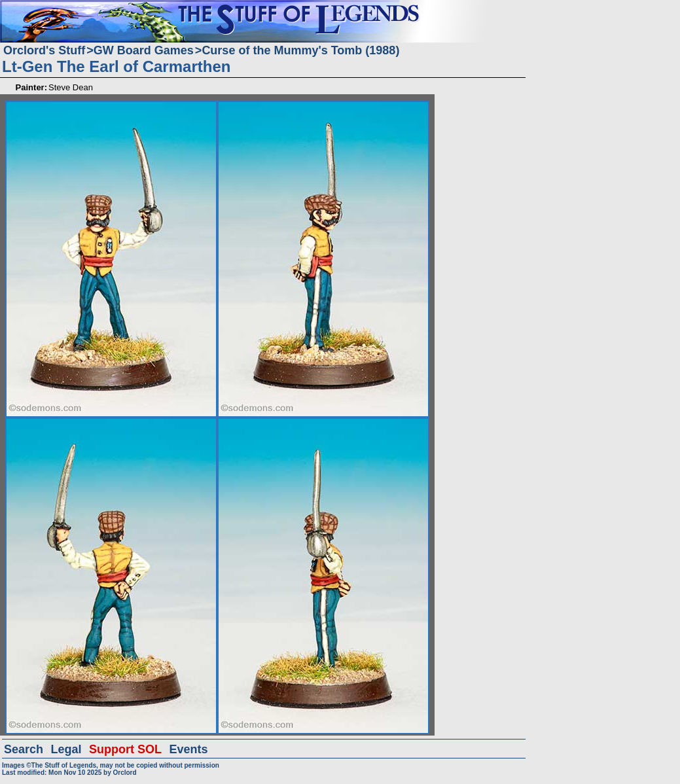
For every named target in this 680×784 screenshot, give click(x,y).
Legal (66, 749)
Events (188, 749)
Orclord (124, 773)
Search (24, 749)
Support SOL (125, 749)
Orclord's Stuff (44, 50)
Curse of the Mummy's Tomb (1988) (300, 50)
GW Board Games (144, 50)
